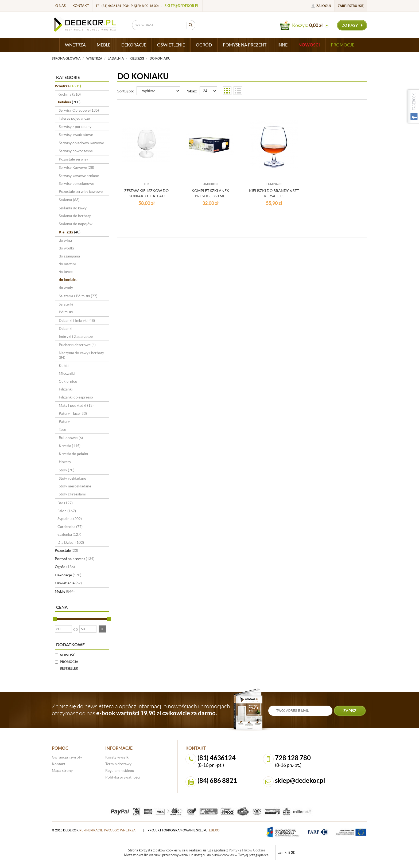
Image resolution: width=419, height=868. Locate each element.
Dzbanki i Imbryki (77, 320)
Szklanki (69, 200)
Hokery (65, 462)
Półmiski (66, 312)
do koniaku (68, 280)
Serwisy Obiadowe (79, 110)
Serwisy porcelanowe (76, 183)
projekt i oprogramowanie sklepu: (184, 830)
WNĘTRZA (75, 45)
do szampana (69, 256)
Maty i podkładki (76, 405)
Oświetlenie (68, 583)
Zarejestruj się (351, 6)
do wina (65, 240)
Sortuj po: (126, 91)
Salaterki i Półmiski (78, 296)
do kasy (352, 25)
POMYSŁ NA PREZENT (245, 45)
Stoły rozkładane (72, 478)
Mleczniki (67, 373)
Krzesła (70, 446)
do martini (67, 264)
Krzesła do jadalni (73, 454)
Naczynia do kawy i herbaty (81, 355)
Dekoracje (68, 575)
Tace (62, 429)
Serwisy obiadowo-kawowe (81, 143)
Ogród (65, 567)
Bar (65, 503)
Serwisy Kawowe (76, 167)
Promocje (343, 45)
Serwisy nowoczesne (76, 151)
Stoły (67, 470)
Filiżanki (66, 389)
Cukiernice (68, 381)
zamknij (287, 852)
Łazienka (69, 534)
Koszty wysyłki (117, 757)
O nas (61, 6)
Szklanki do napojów (76, 224)
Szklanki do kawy (73, 208)
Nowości (309, 45)
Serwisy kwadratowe (76, 135)
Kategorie (68, 77)
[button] (102, 629)
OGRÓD (204, 45)
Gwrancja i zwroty (67, 757)
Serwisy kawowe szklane (79, 176)
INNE (282, 45)
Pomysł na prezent (75, 559)
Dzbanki (66, 329)
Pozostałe (66, 550)
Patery (64, 421)
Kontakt (81, 6)
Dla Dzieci (71, 542)
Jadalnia (69, 102)
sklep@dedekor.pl (182, 6)
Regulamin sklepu (120, 771)
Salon (67, 511)
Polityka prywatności (123, 777)
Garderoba (70, 527)
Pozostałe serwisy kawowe (81, 191)
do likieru (67, 272)
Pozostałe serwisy (73, 159)
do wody (66, 288)
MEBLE (104, 45)
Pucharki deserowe (77, 345)
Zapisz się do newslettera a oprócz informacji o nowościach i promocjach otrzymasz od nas (141, 710)
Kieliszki (70, 232)
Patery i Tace (73, 413)
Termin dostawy (118, 764)
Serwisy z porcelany (75, 127)
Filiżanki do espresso (76, 397)
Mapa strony (62, 771)
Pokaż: (191, 91)
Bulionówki (71, 438)
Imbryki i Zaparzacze (76, 337)
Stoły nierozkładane (75, 486)
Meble (65, 591)
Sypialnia (70, 519)
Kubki (64, 366)
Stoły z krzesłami (72, 494)
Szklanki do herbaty (75, 216)
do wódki (66, 248)
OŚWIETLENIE (171, 45)
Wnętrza (68, 86)
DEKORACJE (134, 45)
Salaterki (66, 304)
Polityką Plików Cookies (247, 850)
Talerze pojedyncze (74, 118)
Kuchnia (69, 94)
